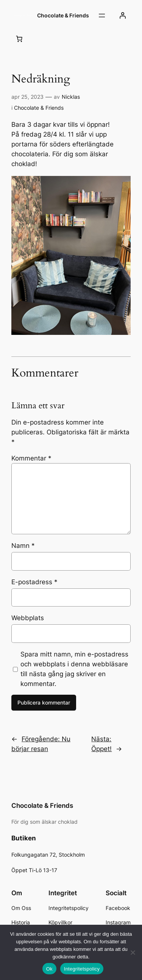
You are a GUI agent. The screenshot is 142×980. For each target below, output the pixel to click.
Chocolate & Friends (63, 15)
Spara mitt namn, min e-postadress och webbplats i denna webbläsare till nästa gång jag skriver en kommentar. (74, 669)
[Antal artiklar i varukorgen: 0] (19, 39)
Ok (49, 969)
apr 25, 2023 (27, 97)
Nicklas (71, 97)
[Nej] (133, 952)
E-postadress (34, 582)
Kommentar (31, 458)
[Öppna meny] (102, 16)
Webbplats (28, 618)
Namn (23, 546)
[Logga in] (123, 16)
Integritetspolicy (82, 969)
